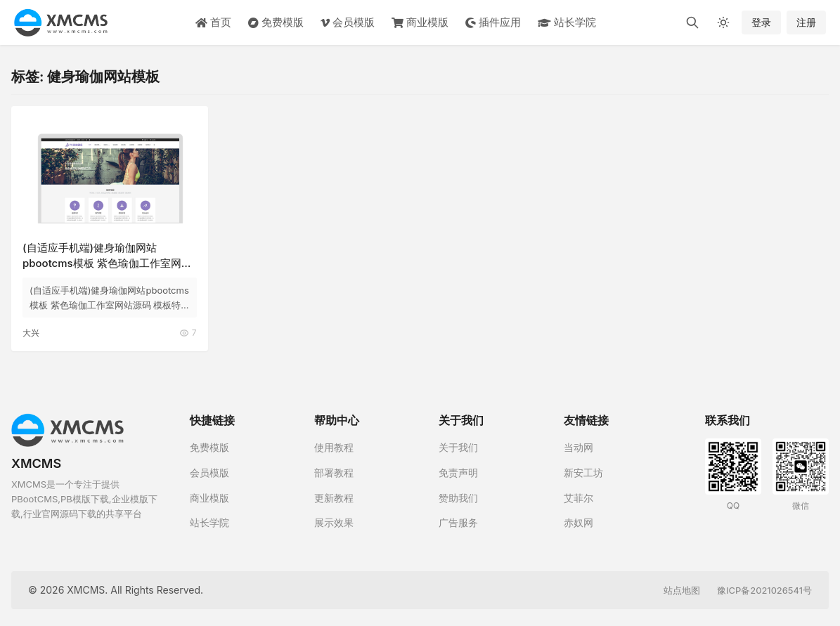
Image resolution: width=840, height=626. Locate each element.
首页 (213, 22)
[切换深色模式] (723, 22)
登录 (761, 22)
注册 (806, 22)
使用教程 (334, 447)
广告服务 (458, 522)
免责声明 (458, 472)
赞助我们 (458, 497)
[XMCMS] (61, 22)
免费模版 (276, 22)
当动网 (579, 447)
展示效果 (334, 522)
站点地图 (682, 589)
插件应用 (493, 22)
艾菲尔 (579, 497)
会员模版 (348, 22)
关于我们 (458, 447)
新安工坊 (583, 472)
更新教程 (334, 497)
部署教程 (334, 472)
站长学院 (567, 22)
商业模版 (420, 22)
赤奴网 (579, 522)
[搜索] (692, 22)
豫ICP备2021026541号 (764, 589)
